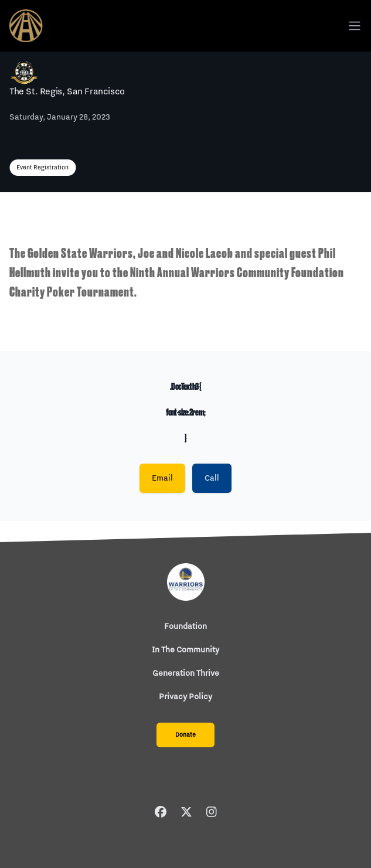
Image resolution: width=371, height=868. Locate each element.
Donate (185, 735)
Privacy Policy (185, 697)
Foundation (185, 627)
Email (162, 478)
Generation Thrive (186, 673)
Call (212, 478)
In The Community (185, 650)
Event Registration (42, 168)
